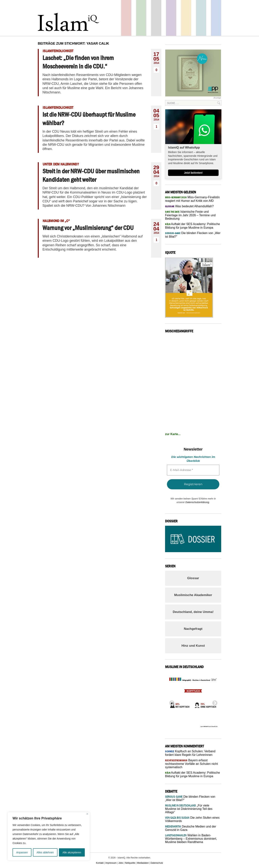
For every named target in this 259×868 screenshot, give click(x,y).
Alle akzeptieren (72, 852)
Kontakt (100, 863)
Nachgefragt (193, 629)
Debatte (201, 18)
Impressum (111, 863)
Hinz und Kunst (193, 646)
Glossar (193, 578)
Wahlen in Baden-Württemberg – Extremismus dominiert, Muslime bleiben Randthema (191, 839)
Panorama (216, 18)
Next (214, 702)
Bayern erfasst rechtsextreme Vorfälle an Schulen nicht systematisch (191, 764)
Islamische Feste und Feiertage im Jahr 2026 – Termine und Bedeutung (190, 215)
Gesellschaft (141, 18)
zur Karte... (173, 434)
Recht (186, 18)
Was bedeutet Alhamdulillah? (189, 206)
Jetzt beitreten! (193, 173)
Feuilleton (171, 18)
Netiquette (130, 863)
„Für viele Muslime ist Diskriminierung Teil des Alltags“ (189, 809)
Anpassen (22, 852)
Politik (126, 18)
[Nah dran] (87, 814)
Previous (171, 702)
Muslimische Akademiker (193, 595)
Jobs (121, 863)
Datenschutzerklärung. (198, 502)
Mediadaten (143, 863)
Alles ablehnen (45, 852)
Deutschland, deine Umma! (193, 612)
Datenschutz (157, 863)
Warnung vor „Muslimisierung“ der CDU (88, 228)
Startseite (156, 18)
